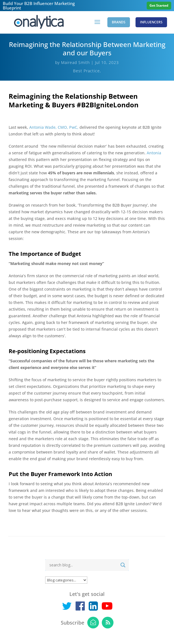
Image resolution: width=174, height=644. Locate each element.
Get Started (159, 5)
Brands (119, 22)
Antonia (154, 153)
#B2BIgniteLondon (108, 105)
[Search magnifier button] (123, 565)
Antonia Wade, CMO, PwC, (54, 127)
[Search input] (83, 565)
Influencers (151, 22)
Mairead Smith (75, 62)
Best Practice (86, 71)
